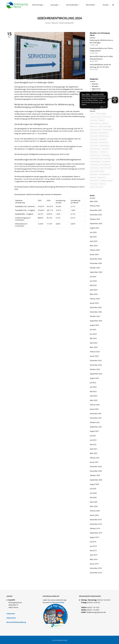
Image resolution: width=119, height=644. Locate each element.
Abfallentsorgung (101, 114)
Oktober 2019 (95, 528)
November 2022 (96, 365)
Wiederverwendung (107, 181)
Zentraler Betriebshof (97, 187)
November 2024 (96, 263)
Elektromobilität (103, 133)
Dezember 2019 (96, 520)
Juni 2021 (93, 440)
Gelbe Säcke (94, 142)
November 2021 (96, 418)
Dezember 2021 (96, 414)
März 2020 (94, 506)
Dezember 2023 (96, 307)
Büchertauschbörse (96, 130)
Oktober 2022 (95, 369)
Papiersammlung (95, 149)
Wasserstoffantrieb (106, 168)
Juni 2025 (93, 232)
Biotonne (105, 123)
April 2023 (94, 343)
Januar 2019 (94, 564)
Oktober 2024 (95, 268)
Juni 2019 (93, 546)
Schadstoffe (104, 152)
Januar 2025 (94, 254)
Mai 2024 (93, 285)
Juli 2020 (93, 489)
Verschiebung (94, 168)
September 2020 (96, 480)
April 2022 (94, 396)
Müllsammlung (105, 146)
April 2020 (94, 502)
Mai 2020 (93, 497)
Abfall (92, 114)
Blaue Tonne (94, 126)
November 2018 (96, 573)
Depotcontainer (108, 130)
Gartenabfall (103, 139)
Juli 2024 (93, 277)
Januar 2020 (94, 515)
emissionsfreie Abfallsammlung (99, 136)
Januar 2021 (94, 462)
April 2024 (94, 290)
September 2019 (96, 533)
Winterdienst (94, 184)
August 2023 (94, 325)
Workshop (103, 184)
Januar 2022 (94, 409)
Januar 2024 (94, 303)
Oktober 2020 (95, 475)
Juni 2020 (93, 493)
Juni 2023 (93, 334)
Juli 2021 (93, 436)
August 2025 (94, 228)
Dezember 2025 (96, 210)
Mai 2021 (93, 444)
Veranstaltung (94, 165)
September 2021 (96, 427)
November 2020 (96, 471)
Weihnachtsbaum (105, 174)
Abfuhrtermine (107, 117)
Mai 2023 (93, 338)
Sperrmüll (108, 158)
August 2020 (94, 484)
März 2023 (94, 347)
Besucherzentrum (95, 123)
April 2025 (94, 241)
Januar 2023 (94, 356)
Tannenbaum (106, 161)
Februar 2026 (95, 206)
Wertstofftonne (95, 181)
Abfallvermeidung (96, 117)
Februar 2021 (95, 458)
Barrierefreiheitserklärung (16, 622)
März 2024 (94, 294)
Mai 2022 (93, 391)
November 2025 (96, 215)
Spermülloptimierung (97, 158)
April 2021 (94, 449)
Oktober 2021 (95, 422)
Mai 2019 (93, 551)
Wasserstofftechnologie (97, 171)
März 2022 (94, 400)
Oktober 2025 (95, 219)
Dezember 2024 (96, 259)
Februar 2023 (95, 352)
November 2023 (96, 312)
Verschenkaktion (105, 165)
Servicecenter (106, 155)
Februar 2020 (95, 511)
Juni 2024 (93, 281)
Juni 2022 (93, 387)
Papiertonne (106, 149)
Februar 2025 (95, 250)
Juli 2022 (93, 383)
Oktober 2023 (95, 316)
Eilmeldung (94, 133)
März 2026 (94, 201)
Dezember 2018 (96, 568)
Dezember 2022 (96, 360)
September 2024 (96, 272)
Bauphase (102, 120)
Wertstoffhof (102, 177)
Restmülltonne (95, 152)
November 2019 (96, 524)
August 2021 (94, 431)
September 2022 (96, 374)
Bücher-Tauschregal (105, 126)
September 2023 (96, 321)
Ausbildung (94, 120)
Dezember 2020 (96, 466)
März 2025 (94, 246)
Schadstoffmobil (95, 155)
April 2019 (94, 555)
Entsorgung (96, 91)
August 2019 (94, 537)
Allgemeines (96, 89)
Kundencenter (94, 146)
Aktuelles (95, 86)
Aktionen (95, 84)
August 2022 (94, 378)
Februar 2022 (95, 405)
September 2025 (96, 223)
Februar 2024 (95, 299)
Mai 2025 (93, 237)
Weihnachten (94, 174)
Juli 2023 (93, 330)
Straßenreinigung (95, 161)
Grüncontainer (103, 142)
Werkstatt (93, 177)
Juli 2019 (93, 542)
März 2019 (94, 559)
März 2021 (94, 453)
